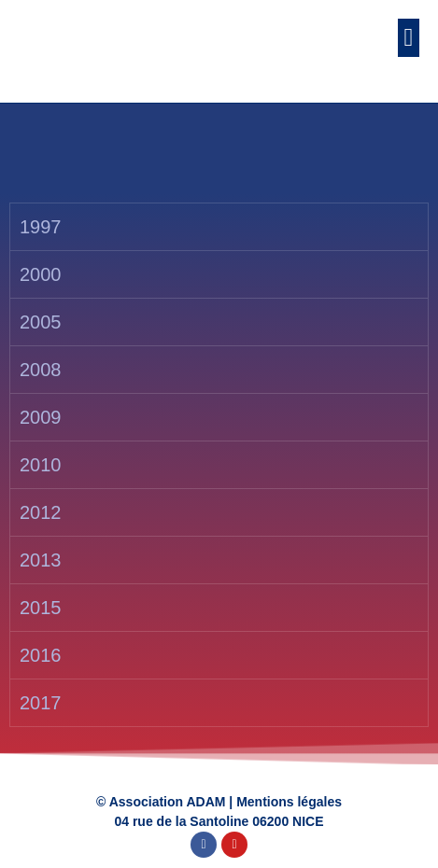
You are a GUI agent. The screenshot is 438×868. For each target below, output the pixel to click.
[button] (409, 38)
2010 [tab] (41, 465)
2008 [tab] (41, 370)
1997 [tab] (41, 227)
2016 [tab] (41, 655)
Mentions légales (289, 802)
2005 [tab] (41, 322)
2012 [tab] (41, 512)
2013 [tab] (41, 560)
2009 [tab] (41, 417)
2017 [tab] (41, 703)
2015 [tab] (41, 608)
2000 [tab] (41, 274)
